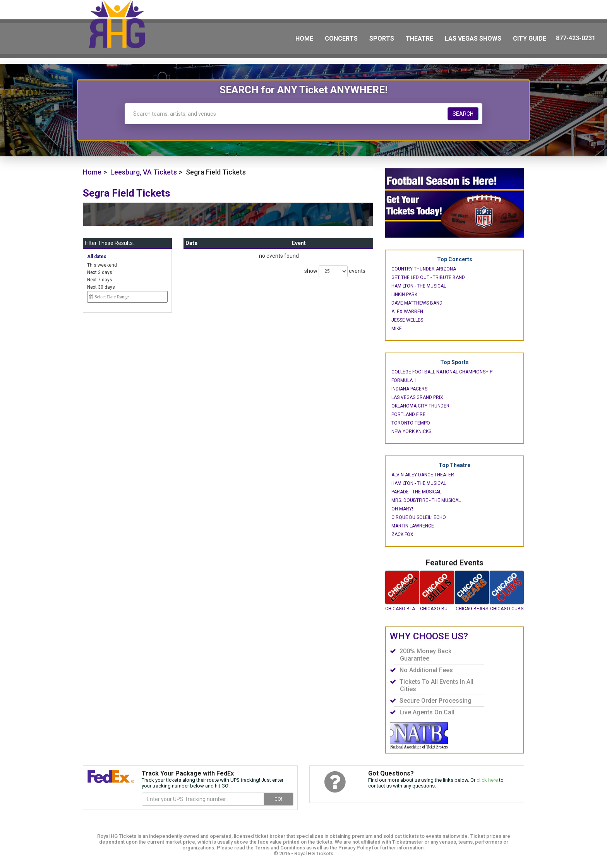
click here (487, 780)
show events (335, 271)
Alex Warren (407, 312)
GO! (278, 799)
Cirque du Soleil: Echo (419, 517)
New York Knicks (411, 431)
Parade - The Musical (416, 492)
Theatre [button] (419, 39)
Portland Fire (408, 414)
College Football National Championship (442, 372)
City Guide (530, 39)
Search (463, 114)
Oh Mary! (402, 509)
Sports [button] (382, 39)
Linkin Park (404, 294)
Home (304, 39)
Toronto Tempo (411, 423)
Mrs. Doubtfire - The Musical (426, 500)
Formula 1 (404, 380)
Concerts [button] (341, 39)
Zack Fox (402, 534)
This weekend (102, 265)
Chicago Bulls (437, 609)
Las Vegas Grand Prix (417, 397)
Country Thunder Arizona (424, 269)
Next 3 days (100, 272)
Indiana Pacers (409, 389)
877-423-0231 (576, 38)
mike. (397, 329)
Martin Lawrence (413, 526)
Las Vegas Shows (473, 39)
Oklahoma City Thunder (420, 406)
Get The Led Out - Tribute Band (428, 277)
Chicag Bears (472, 609)
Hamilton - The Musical (419, 286)
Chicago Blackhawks (402, 609)
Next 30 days (101, 287)
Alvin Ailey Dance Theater (423, 475)
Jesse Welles (407, 320)
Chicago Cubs (507, 609)
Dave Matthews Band (417, 303)
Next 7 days (100, 280)
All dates (97, 257)
